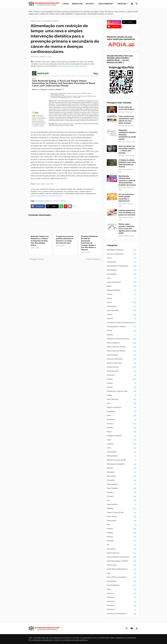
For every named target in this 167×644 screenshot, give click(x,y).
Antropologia (122, 274)
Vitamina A (122, 597)
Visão (122, 589)
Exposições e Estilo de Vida (122, 391)
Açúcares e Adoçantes (122, 254)
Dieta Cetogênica (122, 343)
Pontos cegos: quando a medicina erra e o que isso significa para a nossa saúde (127, 229)
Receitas (122, 537)
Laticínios (122, 444)
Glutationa (122, 420)
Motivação (122, 472)
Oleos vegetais (122, 484)
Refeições (122, 541)
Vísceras (122, 593)
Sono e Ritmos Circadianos (122, 577)
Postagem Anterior (37, 259)
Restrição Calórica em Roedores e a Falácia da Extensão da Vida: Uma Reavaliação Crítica (40, 241)
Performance (122, 521)
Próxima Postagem (93, 259)
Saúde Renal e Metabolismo (122, 569)
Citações (122, 319)
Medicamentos (122, 456)
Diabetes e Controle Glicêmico (122, 339)
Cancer (122, 298)
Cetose (122, 315)
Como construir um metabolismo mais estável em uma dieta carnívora (126, 120)
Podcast (122, 529)
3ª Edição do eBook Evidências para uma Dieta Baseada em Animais (127, 163)
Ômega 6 (122, 496)
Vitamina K (122, 610)
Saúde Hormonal (122, 553)
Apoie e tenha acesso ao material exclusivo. (47, 196)
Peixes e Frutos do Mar (122, 513)
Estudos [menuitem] (90, 4)
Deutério (122, 335)
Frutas (122, 416)
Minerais (122, 468)
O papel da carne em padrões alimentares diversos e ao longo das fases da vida (65, 240)
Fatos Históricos (122, 399)
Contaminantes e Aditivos (122, 327)
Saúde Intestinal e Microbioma (122, 557)
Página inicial (36, 21)
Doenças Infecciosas (122, 363)
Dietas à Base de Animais (122, 347)
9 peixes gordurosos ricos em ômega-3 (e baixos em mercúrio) (127, 213)
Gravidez (122, 428)
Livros (122, 448)
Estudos (63, 201)
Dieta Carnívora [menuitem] (106, 4)
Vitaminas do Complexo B (122, 614)
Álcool (122, 258)
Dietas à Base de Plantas (122, 351)
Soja (122, 573)
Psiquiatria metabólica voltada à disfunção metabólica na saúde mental (127, 135)
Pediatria (122, 509)
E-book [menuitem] (66, 4)
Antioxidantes (122, 270)
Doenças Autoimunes (122, 359)
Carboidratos (122, 306)
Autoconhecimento (122, 282)
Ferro (122, 404)
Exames (122, 387)
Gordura (122, 424)
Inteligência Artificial (122, 436)
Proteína (122, 533)
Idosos (122, 432)
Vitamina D (122, 606)
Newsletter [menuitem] (77, 4)
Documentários (122, 355)
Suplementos (122, 581)
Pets (122, 525)
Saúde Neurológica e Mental (122, 561)
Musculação (122, 476)
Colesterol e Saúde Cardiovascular (122, 323)
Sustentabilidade (122, 585)
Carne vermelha (122, 311)
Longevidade (122, 452)
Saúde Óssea (122, 565)
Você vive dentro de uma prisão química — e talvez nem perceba (127, 150)
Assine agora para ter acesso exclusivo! (72, 66)
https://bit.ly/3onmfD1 (45, 184)
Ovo (122, 500)
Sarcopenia (122, 549)
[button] (132, 4)
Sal (122, 545)
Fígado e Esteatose (122, 407)
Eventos (122, 383)
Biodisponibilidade (122, 290)
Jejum (122, 440)
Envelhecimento (122, 371)
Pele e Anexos (122, 517)
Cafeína (122, 294)
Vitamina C (122, 602)
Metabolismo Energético (122, 464)
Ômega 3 (122, 492)
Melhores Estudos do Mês (122, 460)
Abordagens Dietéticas (51, 21)
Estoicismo (122, 375)
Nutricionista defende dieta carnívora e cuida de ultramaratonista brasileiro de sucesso (127, 181)
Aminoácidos (122, 262)
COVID (122, 331)
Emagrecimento (122, 367)
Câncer (56, 201)
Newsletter (122, 480)
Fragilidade (122, 412)
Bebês (122, 286)
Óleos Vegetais (122, 488)
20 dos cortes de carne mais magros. (126, 108)
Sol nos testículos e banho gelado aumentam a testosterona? (126, 198)
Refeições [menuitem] (122, 4)
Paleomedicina (122, 504)
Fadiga (122, 395)
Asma (122, 278)
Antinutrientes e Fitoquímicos (122, 266)
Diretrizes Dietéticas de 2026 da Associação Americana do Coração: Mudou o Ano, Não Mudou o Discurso (89, 243)
